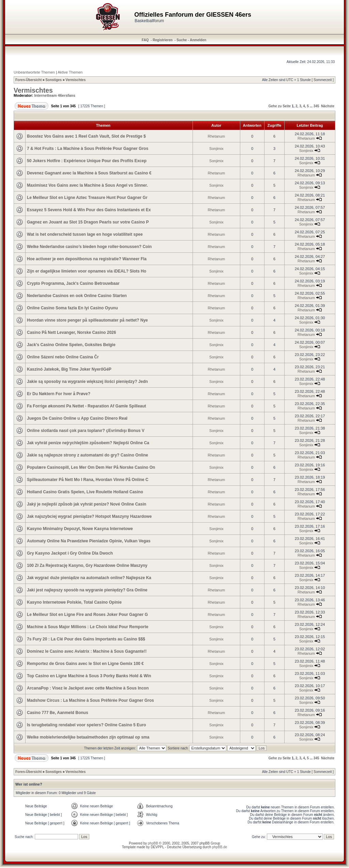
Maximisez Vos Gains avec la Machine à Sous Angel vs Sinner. (87, 185)
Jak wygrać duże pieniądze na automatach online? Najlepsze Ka (89, 578)
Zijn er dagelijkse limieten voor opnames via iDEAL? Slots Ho (87, 271)
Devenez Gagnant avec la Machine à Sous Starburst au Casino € (89, 173)
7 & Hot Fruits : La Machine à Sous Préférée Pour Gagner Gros (88, 149)
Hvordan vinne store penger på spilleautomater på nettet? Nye (87, 320)
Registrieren (163, 40)
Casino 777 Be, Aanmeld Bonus (58, 713)
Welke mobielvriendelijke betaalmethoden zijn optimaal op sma (88, 737)
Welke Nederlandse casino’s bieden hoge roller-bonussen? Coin (89, 247)
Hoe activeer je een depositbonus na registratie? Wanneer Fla (87, 259)
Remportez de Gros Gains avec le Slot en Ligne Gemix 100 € (85, 664)
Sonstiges (54, 80)
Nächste (328, 106)
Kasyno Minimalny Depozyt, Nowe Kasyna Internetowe (80, 529)
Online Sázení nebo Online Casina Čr (63, 357)
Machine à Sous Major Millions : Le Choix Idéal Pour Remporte (88, 627)
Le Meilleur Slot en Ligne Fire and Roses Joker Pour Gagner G (87, 615)
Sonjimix (216, 149)
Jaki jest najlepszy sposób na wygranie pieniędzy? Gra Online (87, 590)
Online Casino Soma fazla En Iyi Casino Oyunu (72, 308)
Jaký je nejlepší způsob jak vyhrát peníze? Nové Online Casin (87, 504)
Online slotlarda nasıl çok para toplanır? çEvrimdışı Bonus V (86, 431)
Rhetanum (217, 136)
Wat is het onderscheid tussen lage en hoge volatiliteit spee (85, 234)
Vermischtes (75, 80)
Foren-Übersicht (28, 80)
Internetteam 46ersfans (55, 95)
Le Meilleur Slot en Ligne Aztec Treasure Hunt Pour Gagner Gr (87, 198)
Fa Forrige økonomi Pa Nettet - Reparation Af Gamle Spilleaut (87, 406)
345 (316, 106)
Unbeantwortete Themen (34, 72)
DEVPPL (157, 847)
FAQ (145, 40)
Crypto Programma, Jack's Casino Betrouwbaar (73, 283)
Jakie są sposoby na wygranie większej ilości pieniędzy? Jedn (87, 382)
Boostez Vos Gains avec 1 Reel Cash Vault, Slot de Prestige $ (86, 136)
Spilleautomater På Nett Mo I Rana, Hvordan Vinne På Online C (88, 480)
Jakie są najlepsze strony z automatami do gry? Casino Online (87, 455)
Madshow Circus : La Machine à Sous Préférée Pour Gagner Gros (90, 700)
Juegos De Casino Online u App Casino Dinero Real (77, 418)
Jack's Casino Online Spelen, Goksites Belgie (71, 345)
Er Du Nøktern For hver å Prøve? (59, 394)
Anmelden (198, 40)
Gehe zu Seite (280, 106)
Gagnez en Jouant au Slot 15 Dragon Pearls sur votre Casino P (88, 222)
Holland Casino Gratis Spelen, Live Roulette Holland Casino (85, 492)
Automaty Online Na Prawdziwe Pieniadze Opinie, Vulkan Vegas (89, 541)
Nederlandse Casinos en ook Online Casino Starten (77, 296)
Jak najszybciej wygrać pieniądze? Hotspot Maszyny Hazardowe (89, 516)
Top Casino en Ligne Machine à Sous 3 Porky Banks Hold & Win (89, 676)
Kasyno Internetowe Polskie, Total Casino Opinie (74, 602)
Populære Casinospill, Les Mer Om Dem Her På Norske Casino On (91, 467)
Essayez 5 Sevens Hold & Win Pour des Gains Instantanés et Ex (89, 210)
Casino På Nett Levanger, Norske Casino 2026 (71, 332)
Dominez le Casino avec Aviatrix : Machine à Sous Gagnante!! (87, 651)
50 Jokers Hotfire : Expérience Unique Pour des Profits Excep (87, 161)
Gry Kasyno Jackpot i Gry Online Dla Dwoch (70, 553)
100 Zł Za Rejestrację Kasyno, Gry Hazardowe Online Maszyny (87, 565)
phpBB (153, 843)
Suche (182, 40)
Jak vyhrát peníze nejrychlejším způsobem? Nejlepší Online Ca (88, 443)
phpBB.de (219, 847)
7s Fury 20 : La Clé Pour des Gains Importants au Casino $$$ (86, 639)
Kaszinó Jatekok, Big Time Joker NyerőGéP (69, 369)
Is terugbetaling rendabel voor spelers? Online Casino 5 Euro (86, 725)
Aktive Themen (70, 72)
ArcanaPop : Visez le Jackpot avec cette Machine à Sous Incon (88, 688)
